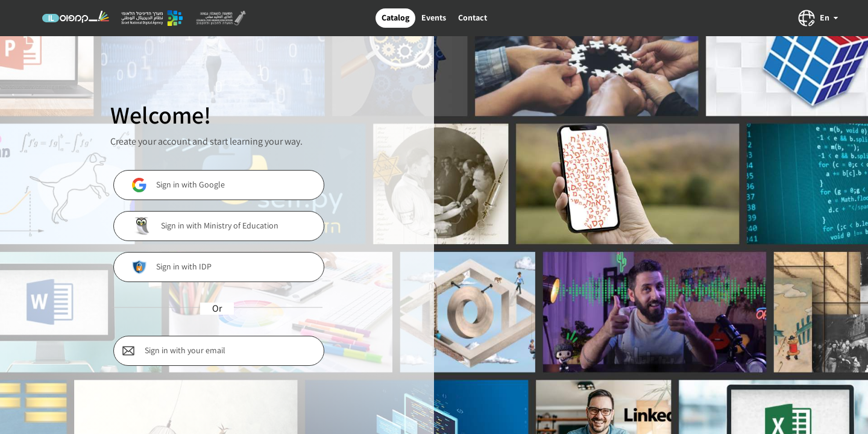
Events (434, 17)
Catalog (395, 17)
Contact (473, 17)
